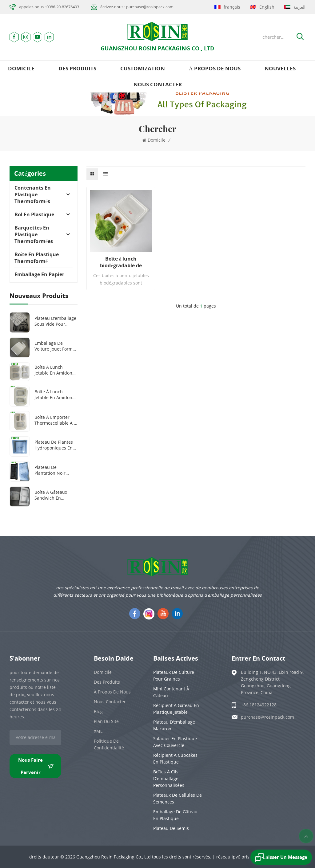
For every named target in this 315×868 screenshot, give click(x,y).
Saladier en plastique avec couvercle (175, 742)
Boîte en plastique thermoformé (37, 258)
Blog (98, 711)
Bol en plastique (34, 214)
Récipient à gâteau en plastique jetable (176, 709)
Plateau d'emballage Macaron (174, 725)
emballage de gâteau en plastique (175, 815)
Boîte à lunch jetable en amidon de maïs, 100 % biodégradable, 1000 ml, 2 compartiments (56, 395)
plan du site (106, 721)
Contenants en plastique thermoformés (33, 194)
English (262, 7)
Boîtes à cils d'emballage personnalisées (169, 778)
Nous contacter (158, 84)
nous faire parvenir (36, 766)
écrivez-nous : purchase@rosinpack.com (137, 7)
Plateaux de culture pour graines (174, 676)
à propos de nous (215, 68)
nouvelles (280, 68)
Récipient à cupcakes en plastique (175, 758)
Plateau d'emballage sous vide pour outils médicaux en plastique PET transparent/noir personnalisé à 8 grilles (55, 321)
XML (98, 731)
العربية (295, 7)
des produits (77, 68)
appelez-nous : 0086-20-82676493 (49, 7)
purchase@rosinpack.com (267, 717)
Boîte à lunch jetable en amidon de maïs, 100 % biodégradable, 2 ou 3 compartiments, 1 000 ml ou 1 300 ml (56, 370)
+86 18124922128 (259, 705)
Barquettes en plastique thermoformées (34, 234)
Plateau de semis (171, 828)
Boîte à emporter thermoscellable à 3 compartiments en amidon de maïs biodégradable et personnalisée (55, 420)
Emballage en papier (39, 274)
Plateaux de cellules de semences (177, 798)
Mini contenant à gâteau (171, 692)
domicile (21, 68)
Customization (143, 68)
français (227, 7)
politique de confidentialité (109, 744)
